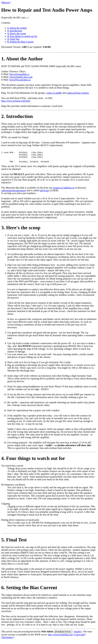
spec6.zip (44, 193)
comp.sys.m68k (54, 93)
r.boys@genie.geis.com (21, 77)
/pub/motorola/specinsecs (14, 193)
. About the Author (17, 28)
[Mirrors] (6, 3)
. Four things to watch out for (22, 36)
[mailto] (78, 634)
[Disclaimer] (8, 640)
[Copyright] (80, 637)
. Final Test (13, 39)
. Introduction (15, 31)
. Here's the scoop (17, 33)
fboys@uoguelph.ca (19, 74)
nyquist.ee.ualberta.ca (64, 190)
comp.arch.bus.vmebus (78, 93)
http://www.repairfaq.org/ (60, 637)
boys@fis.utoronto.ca (20, 80)
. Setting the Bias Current (20, 42)
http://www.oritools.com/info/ (16, 101)
